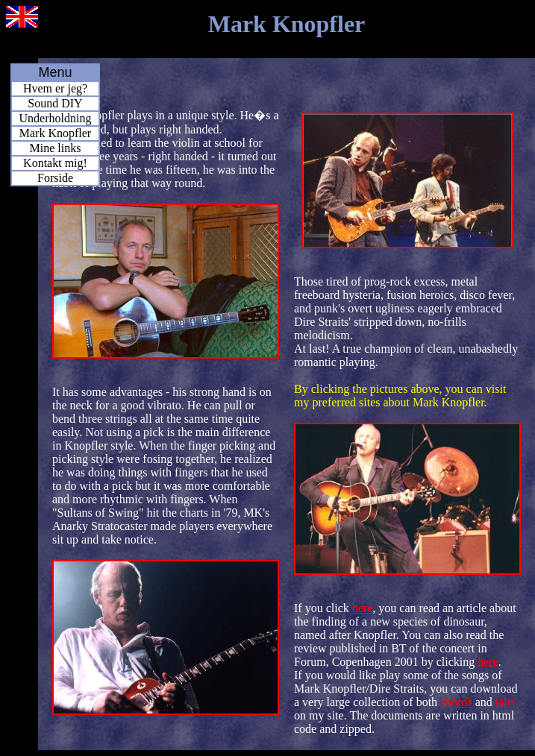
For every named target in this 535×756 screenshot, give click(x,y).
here (363, 608)
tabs (505, 702)
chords (456, 702)
